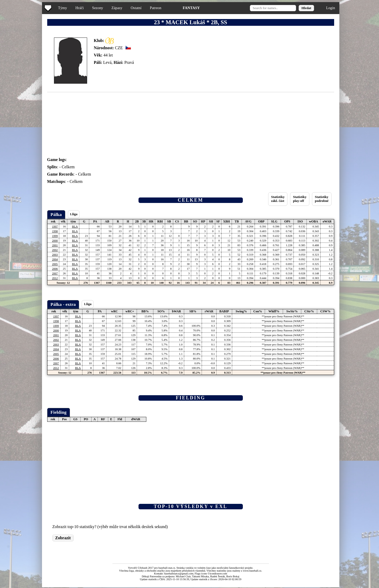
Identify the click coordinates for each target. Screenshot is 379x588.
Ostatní (136, 8)
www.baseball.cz (252, 571)
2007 (55, 273)
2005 (55, 264)
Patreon (155, 8)
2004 (55, 259)
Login (330, 8)
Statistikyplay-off (300, 199)
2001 (55, 245)
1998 (55, 231)
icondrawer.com (218, 574)
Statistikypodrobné (322, 199)
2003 (55, 255)
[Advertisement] (22, 104)
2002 (55, 250)
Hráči (80, 8)
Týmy (63, 8)
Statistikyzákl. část (278, 199)
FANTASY (191, 8)
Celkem (68, 167)
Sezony (98, 8)
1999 (55, 236)
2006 (55, 269)
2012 (55, 278)
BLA (75, 226)
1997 (55, 226)
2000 (55, 240)
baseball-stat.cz (167, 568)
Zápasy (117, 8)
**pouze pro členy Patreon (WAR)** (283, 316)
